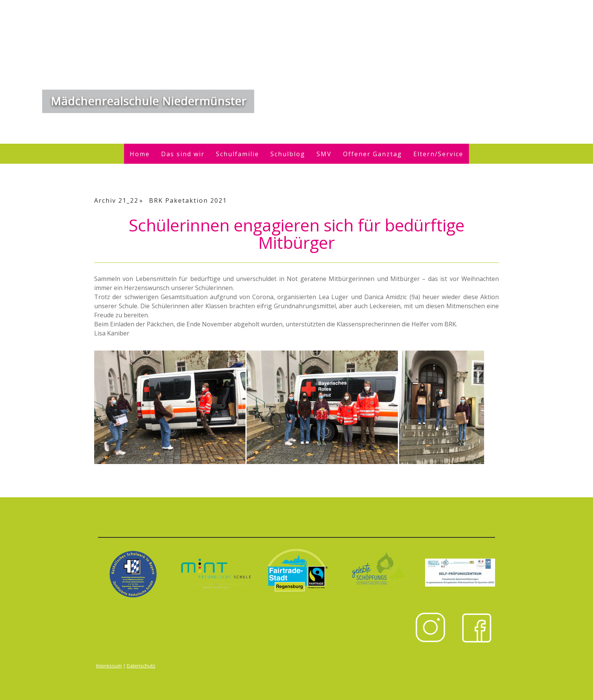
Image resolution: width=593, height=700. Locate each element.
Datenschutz (141, 666)
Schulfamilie (238, 154)
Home (140, 154)
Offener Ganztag (373, 154)
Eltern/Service (438, 154)
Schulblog (288, 154)
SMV (324, 154)
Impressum (109, 666)
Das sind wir (183, 154)
